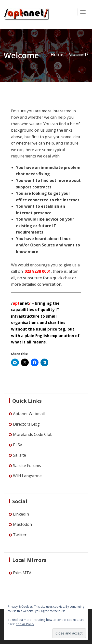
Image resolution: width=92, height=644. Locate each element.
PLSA (18, 445)
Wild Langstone (27, 476)
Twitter (20, 535)
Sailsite (20, 455)
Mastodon (22, 524)
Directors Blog (26, 424)
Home (57, 54)
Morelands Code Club (33, 434)
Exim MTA (22, 573)
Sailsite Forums (27, 466)
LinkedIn (21, 514)
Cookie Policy (25, 624)
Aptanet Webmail (29, 414)
